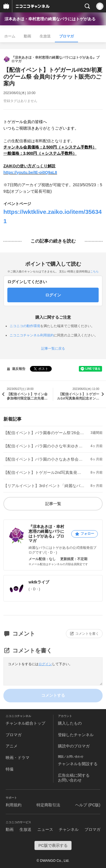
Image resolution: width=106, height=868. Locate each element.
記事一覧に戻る (53, 348)
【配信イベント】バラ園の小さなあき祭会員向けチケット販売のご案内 (44, 459)
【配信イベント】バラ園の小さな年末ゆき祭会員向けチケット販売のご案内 (44, 446)
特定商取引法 (48, 805)
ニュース (45, 829)
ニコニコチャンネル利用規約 (32, 335)
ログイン (45, 664)
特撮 (10, 769)
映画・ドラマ (18, 758)
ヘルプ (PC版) (88, 805)
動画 (27, 36)
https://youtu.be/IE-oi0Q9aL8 (30, 172)
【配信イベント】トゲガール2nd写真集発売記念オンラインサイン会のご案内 (44, 472)
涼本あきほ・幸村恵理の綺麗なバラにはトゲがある (50, 19)
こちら (94, 271)
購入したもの (70, 723)
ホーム (10, 36)
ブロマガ (66, 36)
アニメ (12, 746)
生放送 (45, 36)
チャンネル (69, 829)
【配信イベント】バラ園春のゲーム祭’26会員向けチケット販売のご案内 (44, 433)
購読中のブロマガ (74, 746)
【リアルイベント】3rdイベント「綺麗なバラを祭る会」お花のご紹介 (44, 486)
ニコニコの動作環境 (25, 326)
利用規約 (14, 805)
